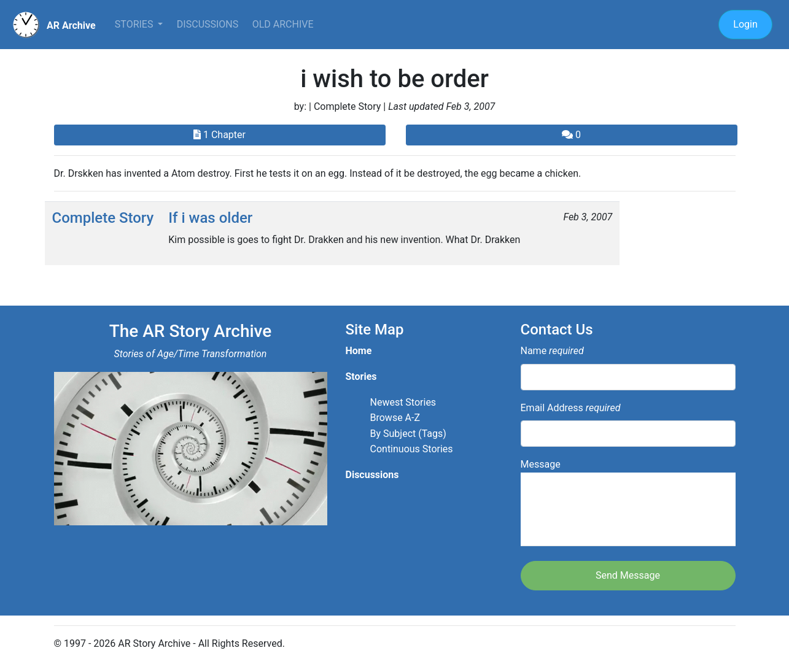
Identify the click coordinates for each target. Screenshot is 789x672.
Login (745, 24)
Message (628, 502)
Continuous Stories (412, 449)
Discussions (208, 24)
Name (552, 351)
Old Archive (283, 24)
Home (359, 351)
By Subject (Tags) (408, 434)
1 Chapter (220, 135)
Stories (135, 24)
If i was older (210, 218)
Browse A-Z (395, 418)
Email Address (571, 408)
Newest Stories (403, 402)
